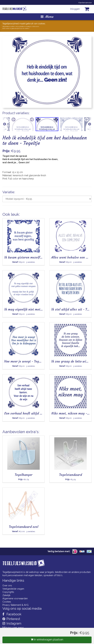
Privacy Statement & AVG (15, 605)
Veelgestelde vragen (13, 589)
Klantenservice (85, 3)
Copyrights (8, 592)
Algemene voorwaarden (15, 598)
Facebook (12, 614)
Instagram (12, 623)
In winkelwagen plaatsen (47, 640)
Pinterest (11, 619)
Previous (4, 124)
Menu (47, 17)
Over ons (7, 586)
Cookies (7, 602)
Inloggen (75, 9)
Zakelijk (6, 595)
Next (90, 124)
